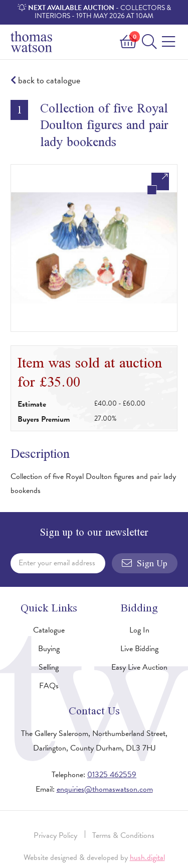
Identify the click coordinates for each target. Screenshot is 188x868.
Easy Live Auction (139, 667)
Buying (49, 649)
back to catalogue (45, 81)
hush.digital (147, 857)
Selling (49, 667)
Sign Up (145, 563)
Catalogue (49, 630)
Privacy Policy (55, 835)
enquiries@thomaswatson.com (105, 789)
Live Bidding (139, 649)
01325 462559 (112, 775)
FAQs (49, 686)
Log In (139, 630)
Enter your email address (57, 563)
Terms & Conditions (123, 835)
